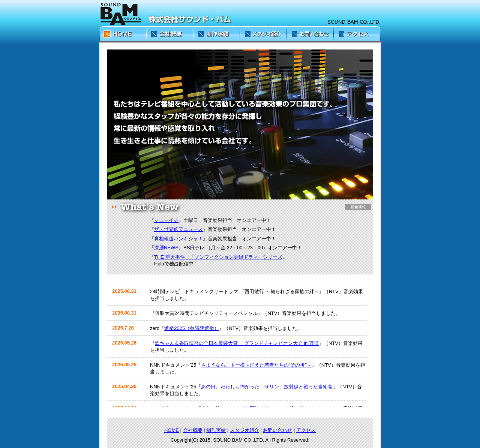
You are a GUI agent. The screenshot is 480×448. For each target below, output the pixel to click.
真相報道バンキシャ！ (178, 239)
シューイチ (166, 220)
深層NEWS (166, 248)
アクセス (306, 430)
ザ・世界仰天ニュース (178, 229)
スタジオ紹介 (244, 430)
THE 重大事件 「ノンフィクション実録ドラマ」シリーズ (218, 257)
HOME (172, 430)
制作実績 (216, 430)
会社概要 (193, 430)
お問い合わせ (277, 430)
